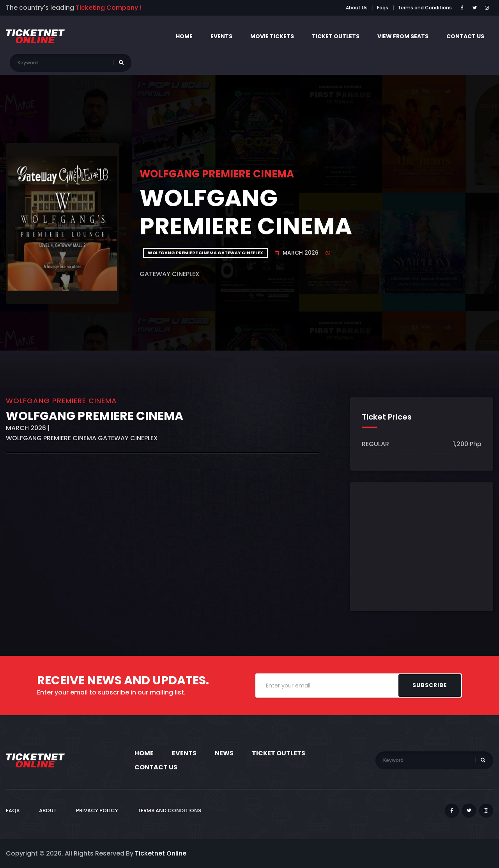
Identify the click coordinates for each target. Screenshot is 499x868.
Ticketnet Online (161, 853)
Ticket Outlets (336, 36)
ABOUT (48, 810)
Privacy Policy (97, 810)
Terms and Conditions (425, 8)
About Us (357, 8)
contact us (465, 36)
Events (221, 36)
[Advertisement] (163, 556)
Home (184, 36)
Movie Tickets (272, 36)
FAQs (13, 810)
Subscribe (430, 685)
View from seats (403, 36)
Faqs (383, 8)
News (224, 753)
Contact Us (156, 767)
